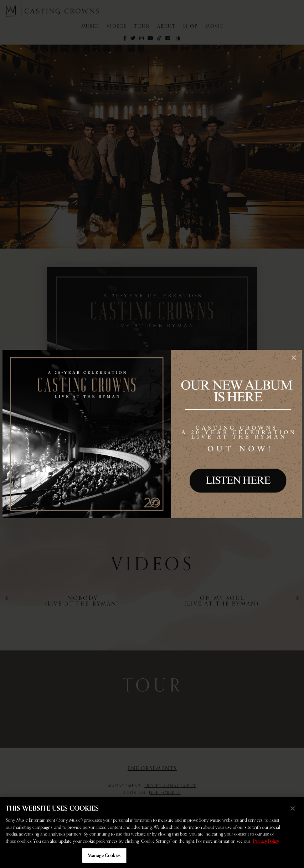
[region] (152, 833)
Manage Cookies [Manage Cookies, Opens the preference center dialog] (104, 855)
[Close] (293, 808)
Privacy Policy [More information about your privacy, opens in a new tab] (266, 841)
